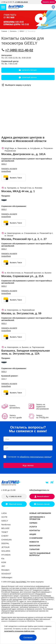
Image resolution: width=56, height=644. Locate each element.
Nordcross (6, 524)
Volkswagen (7, 577)
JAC (3, 566)
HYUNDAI (6, 555)
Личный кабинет (43, 496)
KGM (4, 562)
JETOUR (5, 547)
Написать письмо (29, 70)
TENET (5, 532)
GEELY (4, 164)
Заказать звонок (49, 2)
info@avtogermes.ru (39, 490)
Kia (3, 559)
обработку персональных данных (36, 457)
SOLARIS (6, 551)
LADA (4, 513)
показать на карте (9, 169)
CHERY (5, 536)
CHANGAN (6, 540)
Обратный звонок (29, 77)
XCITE (4, 517)
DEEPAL (5, 543)
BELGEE (5, 528)
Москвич (5, 570)
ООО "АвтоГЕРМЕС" (19, 582)
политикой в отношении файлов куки (19, 631)
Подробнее (6, 171)
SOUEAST (6, 574)
